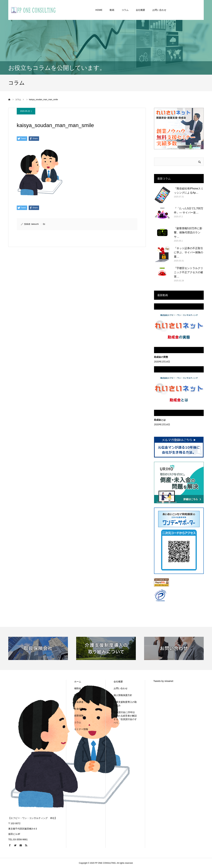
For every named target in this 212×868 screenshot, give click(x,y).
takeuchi (35, 224)
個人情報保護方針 (123, 695)
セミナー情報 (81, 729)
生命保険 (79, 709)
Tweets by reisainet (163, 681)
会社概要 (118, 682)
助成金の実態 (161, 357)
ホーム (78, 682)
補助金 (78, 688)
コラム (78, 722)
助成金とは (160, 420)
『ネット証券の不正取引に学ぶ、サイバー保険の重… (188, 252)
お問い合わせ (121, 688)
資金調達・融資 (82, 702)
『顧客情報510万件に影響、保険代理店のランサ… (188, 233)
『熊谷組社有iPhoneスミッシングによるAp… (189, 191)
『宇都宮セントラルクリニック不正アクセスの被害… (188, 272)
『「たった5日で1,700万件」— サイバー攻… (189, 211)
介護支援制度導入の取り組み (125, 704)
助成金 (78, 695)
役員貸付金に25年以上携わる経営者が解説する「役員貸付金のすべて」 (125, 717)
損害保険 (79, 716)
